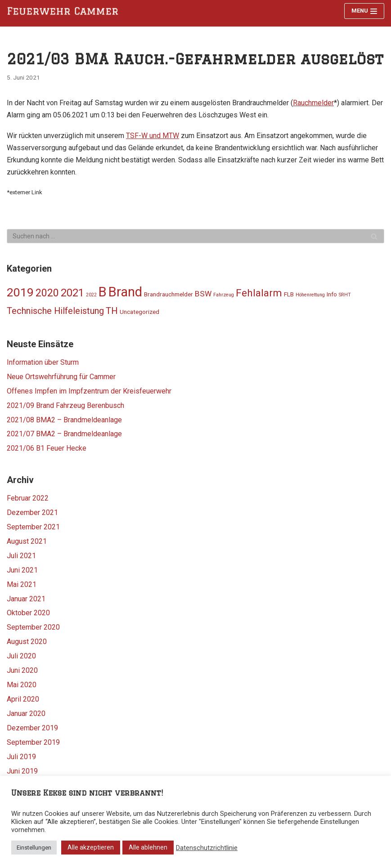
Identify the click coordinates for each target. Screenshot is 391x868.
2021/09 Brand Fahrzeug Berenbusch (65, 405)
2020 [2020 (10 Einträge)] (47, 293)
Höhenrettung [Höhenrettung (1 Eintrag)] (310, 295)
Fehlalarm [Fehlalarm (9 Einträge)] (259, 293)
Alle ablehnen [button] (148, 847)
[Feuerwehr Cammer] (65, 11)
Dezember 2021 (32, 512)
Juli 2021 (21, 556)
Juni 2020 (22, 670)
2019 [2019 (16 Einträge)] (20, 292)
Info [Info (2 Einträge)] (332, 294)
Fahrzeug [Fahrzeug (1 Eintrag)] (224, 295)
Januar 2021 (26, 599)
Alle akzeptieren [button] (91, 847)
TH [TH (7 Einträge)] (112, 311)
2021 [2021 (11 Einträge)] (72, 293)
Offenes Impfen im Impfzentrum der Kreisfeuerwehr (89, 391)
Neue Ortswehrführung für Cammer (61, 377)
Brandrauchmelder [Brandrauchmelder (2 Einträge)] (169, 294)
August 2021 (27, 541)
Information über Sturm (43, 362)
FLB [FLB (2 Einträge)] (289, 294)
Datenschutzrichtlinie (207, 848)
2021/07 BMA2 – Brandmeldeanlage (64, 434)
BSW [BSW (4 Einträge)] (203, 294)
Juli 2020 (21, 656)
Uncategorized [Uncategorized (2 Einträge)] (139, 312)
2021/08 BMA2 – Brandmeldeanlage (64, 420)
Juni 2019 (22, 771)
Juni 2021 (22, 570)
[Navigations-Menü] (364, 11)
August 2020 (27, 642)
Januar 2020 (26, 714)
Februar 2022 (28, 498)
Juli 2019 (21, 757)
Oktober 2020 (28, 613)
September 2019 (33, 742)
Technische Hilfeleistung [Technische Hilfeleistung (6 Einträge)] (55, 311)
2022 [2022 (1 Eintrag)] (91, 295)
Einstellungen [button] (34, 848)
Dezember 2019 (32, 728)
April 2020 (23, 699)
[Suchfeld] (195, 236)
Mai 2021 (22, 584)
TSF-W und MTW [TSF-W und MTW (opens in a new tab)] (153, 136)
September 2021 (33, 527)
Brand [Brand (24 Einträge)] (125, 292)
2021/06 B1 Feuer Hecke (47, 448)
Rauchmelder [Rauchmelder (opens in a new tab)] (313, 103)
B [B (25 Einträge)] (103, 292)
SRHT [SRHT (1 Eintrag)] (345, 295)
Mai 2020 (22, 685)
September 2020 (33, 627)
